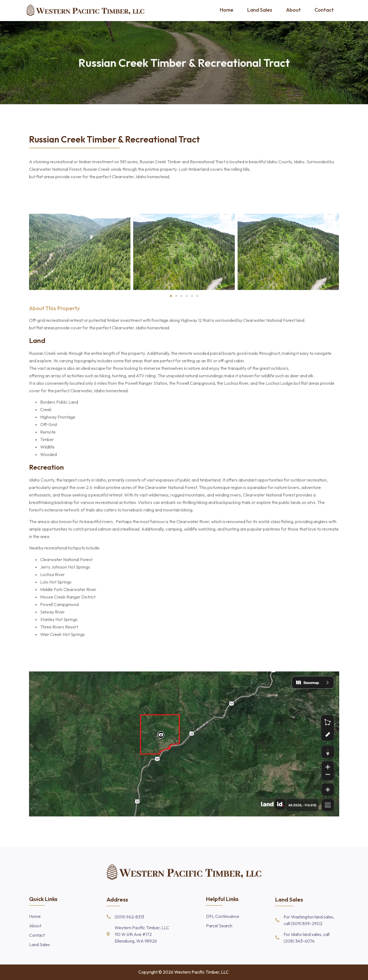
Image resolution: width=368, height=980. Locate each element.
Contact (324, 10)
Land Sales (260, 10)
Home (227, 10)
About (293, 10)
